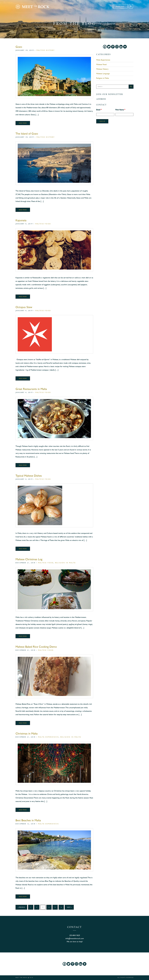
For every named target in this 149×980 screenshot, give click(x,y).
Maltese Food (43, 224)
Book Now (120, 6)
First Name (120, 110)
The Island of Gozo (27, 134)
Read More (23, 123)
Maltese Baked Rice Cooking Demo (36, 647)
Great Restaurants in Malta (31, 389)
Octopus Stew (24, 307)
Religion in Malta (65, 563)
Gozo (19, 47)
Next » (69, 907)
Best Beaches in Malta (28, 820)
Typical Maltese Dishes (29, 476)
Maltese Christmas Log (29, 559)
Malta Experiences (48, 737)
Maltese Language (103, 73)
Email (99, 110)
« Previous (21, 907)
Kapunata (21, 220)
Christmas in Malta (27, 733)
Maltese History (46, 50)
